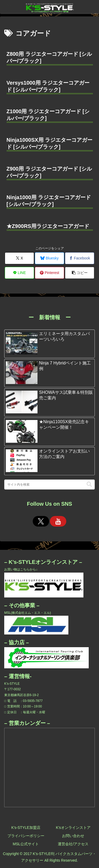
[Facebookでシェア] (80, 258)
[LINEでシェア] (19, 273)
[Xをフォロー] (41, 521)
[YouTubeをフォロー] (58, 521)
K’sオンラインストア (73, 828)
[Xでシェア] (19, 258)
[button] (80, 273)
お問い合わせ (73, 836)
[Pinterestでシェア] (49, 273)
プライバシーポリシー (26, 836)
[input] (49, 485)
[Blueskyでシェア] (49, 258)
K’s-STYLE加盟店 (26, 828)
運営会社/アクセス (73, 844)
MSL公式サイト (26, 844)
